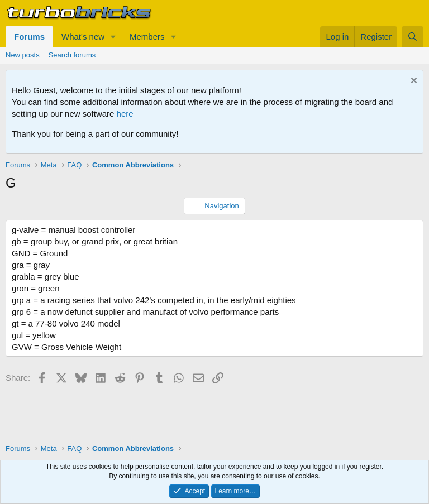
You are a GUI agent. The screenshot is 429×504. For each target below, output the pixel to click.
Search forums (72, 55)
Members (147, 37)
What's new (83, 37)
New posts (23, 55)
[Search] (413, 37)
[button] (113, 37)
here (125, 114)
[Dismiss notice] (413, 82)
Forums (29, 37)
